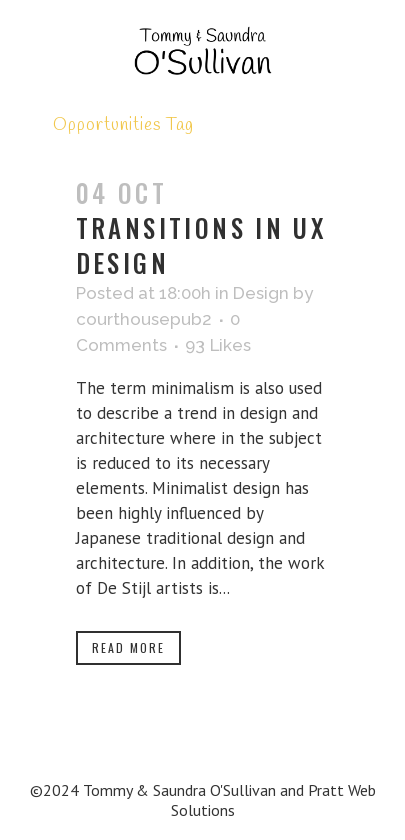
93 (218, 345)
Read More (128, 647)
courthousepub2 (144, 319)
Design (261, 293)
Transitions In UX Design (201, 245)
